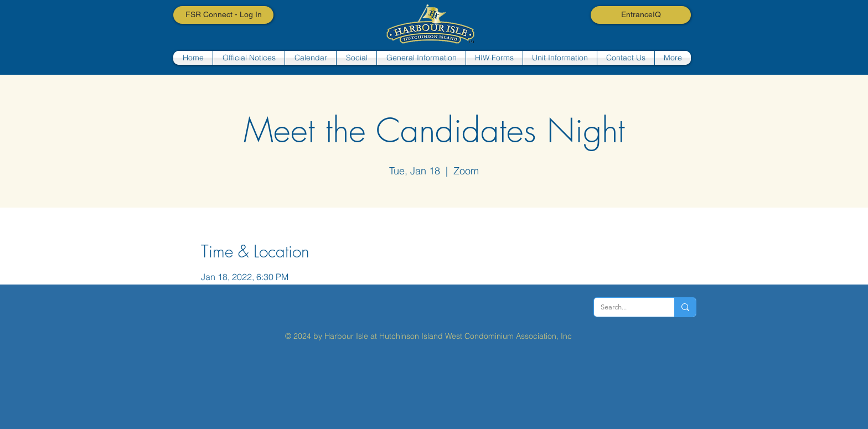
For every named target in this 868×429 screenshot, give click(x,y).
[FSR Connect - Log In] (223, 15)
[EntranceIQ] (641, 15)
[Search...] (626, 307)
